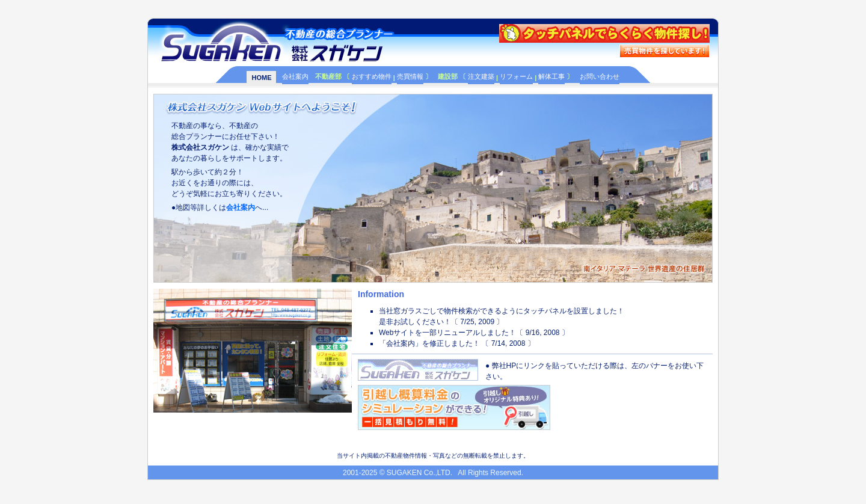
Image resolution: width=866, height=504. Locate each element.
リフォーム (516, 76)
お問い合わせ (600, 76)
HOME (261, 78)
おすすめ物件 (372, 76)
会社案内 (295, 76)
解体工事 (551, 76)
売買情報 (410, 76)
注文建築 (481, 76)
